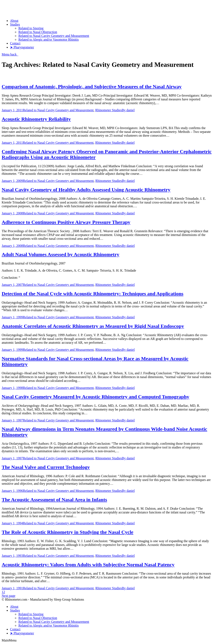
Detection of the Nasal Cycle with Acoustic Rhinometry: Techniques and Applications (92, 294)
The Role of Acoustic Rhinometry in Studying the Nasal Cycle (68, 532)
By (128, 110)
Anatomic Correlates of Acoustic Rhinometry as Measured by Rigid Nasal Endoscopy (93, 326)
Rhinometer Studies (109, 110)
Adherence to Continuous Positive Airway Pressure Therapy (66, 222)
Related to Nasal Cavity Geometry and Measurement (58, 110)
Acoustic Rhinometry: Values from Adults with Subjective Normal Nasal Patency (88, 565)
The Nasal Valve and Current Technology (46, 467)
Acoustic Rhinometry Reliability (36, 119)
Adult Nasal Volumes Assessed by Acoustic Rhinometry (61, 254)
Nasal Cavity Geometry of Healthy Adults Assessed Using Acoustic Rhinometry (86, 190)
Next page (8, 596)
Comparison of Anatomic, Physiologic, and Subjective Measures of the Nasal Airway (92, 87)
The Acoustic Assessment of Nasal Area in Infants (54, 500)
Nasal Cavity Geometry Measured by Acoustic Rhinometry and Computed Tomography (96, 397)
